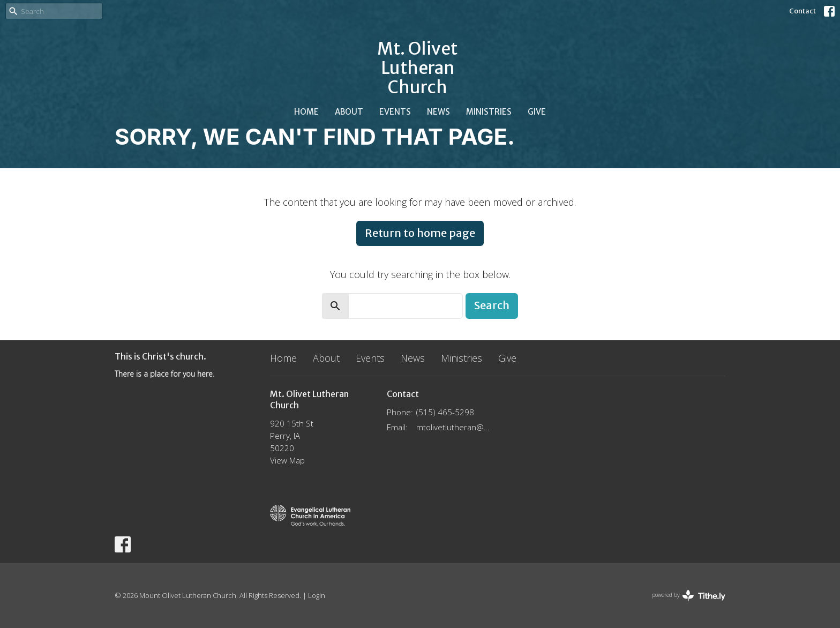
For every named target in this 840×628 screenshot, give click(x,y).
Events (395, 112)
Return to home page (420, 233)
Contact (802, 11)
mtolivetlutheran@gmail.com (455, 427)
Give (537, 112)
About (349, 112)
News (438, 112)
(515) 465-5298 (445, 412)
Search (492, 305)
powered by (689, 596)
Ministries (489, 112)
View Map (287, 460)
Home (306, 112)
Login (317, 595)
